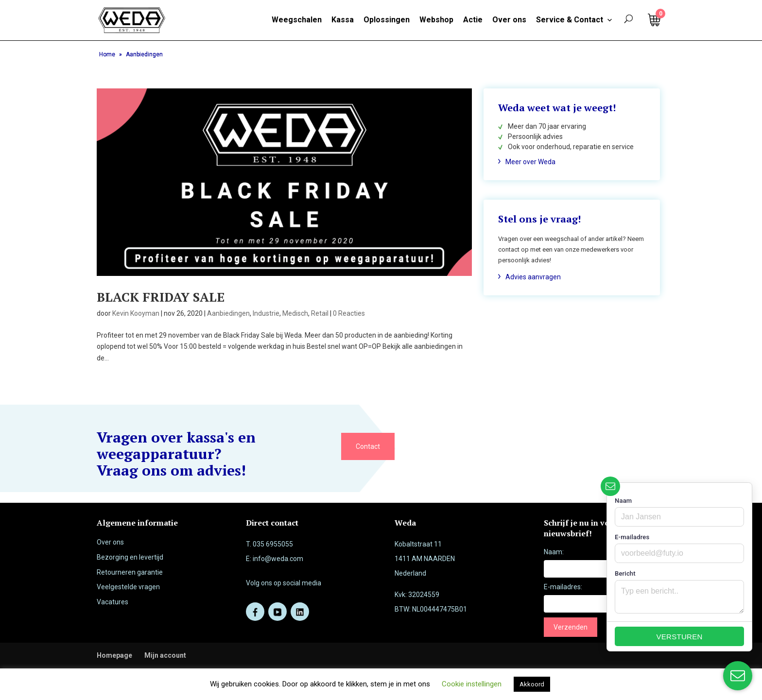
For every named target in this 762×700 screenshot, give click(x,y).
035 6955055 (273, 544)
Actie (473, 20)
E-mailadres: (563, 587)
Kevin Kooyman (136, 313)
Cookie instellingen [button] (472, 684)
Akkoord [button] (532, 684)
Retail (320, 313)
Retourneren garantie (130, 572)
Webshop (436, 20)
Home (107, 54)
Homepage (114, 655)
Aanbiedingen (228, 313)
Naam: (554, 552)
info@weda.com (278, 559)
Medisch (295, 313)
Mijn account (165, 655)
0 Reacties (349, 313)
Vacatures (113, 602)
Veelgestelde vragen (128, 587)
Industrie (266, 313)
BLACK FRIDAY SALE (161, 297)
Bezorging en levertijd (130, 557)
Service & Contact (574, 20)
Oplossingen (387, 20)
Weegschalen (297, 20)
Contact (368, 446)
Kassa (343, 20)
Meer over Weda (530, 162)
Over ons (509, 20)
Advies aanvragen (533, 277)
